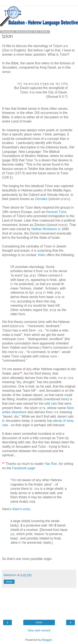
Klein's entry (21, 509)
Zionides (41, 199)
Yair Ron (51, 464)
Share (9, 582)
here (64, 399)
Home (39, 622)
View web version (39, 630)
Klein (42, 255)
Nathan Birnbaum (44, 229)
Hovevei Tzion (56, 212)
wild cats (51, 404)
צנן (12, 534)
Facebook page (23, 468)
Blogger (47, 640)
